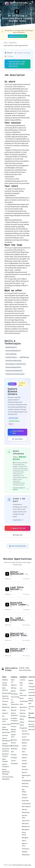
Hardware (14, 694)
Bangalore (26, 829)
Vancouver (26, 821)
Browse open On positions (18, 36)
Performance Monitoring (13, 361)
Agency (14, 707)
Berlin (22, 698)
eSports (14, 685)
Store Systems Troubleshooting (16, 364)
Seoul (24, 841)
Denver (24, 772)
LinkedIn (31, 689)
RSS (30, 704)
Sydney (23, 713)
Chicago (23, 716)
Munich (25, 731)
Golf (12, 752)
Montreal (25, 824)
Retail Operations (11, 347)
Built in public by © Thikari (11, 669)
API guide (16, 865)
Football (14, 758)
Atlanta (25, 755)
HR (3, 716)
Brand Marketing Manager (6, 772)
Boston (25, 758)
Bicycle (14, 710)
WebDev (5, 680)
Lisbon (24, 746)
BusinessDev (7, 693)
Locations (23, 677)
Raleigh (25, 852)
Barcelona (23, 707)
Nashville (25, 784)
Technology (15, 697)
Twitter (31, 684)
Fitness (14, 726)
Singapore (23, 728)
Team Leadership (11, 354)
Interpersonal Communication (15, 374)
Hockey (14, 755)
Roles (4, 677)
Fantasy (14, 740)
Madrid (24, 743)
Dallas (24, 766)
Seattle (25, 764)
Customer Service (11, 357)
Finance (5, 735)
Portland (25, 786)
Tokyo (22, 722)
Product (5, 701)
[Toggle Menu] (30, 4)
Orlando (25, 798)
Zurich (24, 737)
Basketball (15, 746)
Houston (25, 769)
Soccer (14, 743)
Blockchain (6, 732)
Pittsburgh (26, 812)
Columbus (26, 849)
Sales (4, 710)
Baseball (14, 749)
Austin (24, 761)
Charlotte (25, 801)
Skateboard (15, 724)
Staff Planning (24, 357)
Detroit (25, 809)
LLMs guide (27, 865)
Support (5, 713)
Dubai (22, 725)
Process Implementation (13, 367)
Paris (22, 704)
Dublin (24, 749)
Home (6, 42)
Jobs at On (13, 42)
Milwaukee (26, 855)
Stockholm (26, 734)
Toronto (23, 710)
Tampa (24, 795)
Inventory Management (13, 351)
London (22, 680)
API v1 (21, 865)
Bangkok (25, 838)
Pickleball (14, 764)
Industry (14, 677)
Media (13, 691)
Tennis (13, 761)
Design (5, 704)
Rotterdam (26, 740)
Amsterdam (24, 701)
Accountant (7, 724)
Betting (14, 688)
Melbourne (26, 826)
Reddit (31, 681)
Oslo (24, 752)
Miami (22, 719)
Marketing (6, 707)
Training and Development (14, 371)
